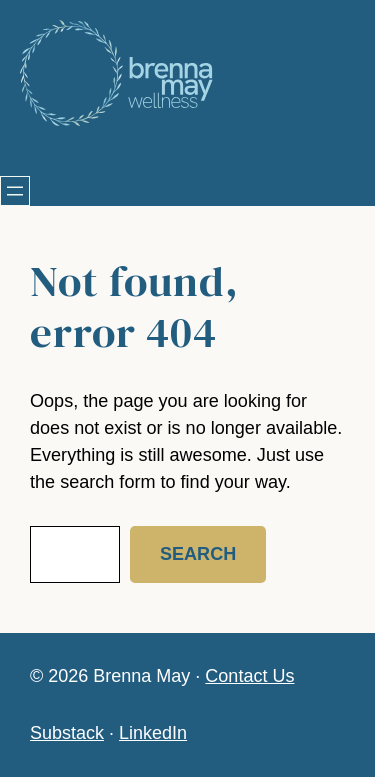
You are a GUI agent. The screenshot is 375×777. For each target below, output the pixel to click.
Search (198, 554)
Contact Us (249, 676)
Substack (67, 733)
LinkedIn (153, 733)
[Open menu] (15, 191)
